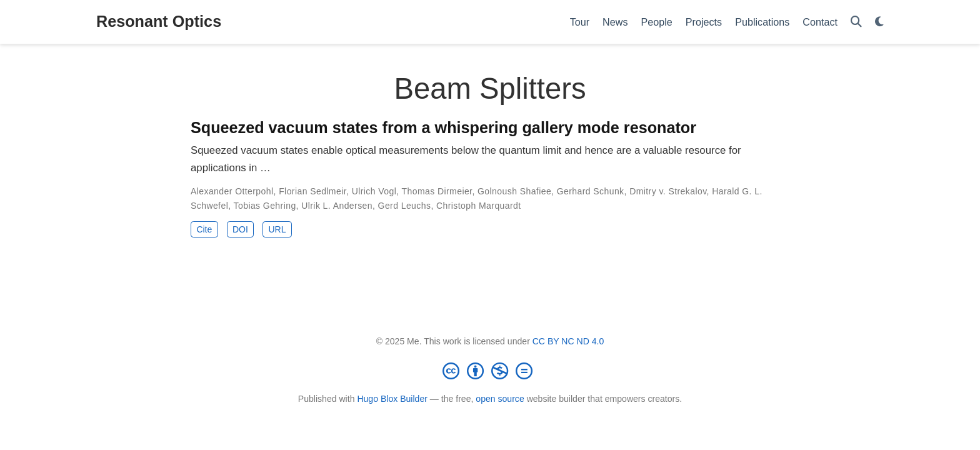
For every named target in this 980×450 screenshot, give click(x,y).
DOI (240, 229)
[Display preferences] (879, 22)
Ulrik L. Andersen (337, 206)
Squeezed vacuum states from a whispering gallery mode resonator (443, 127)
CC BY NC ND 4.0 (568, 341)
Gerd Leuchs (405, 206)
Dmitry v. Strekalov (668, 191)
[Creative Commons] (490, 371)
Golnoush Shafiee (514, 191)
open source (500, 399)
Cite (204, 229)
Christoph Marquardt (479, 206)
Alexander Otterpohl (232, 191)
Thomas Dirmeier (437, 191)
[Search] (856, 22)
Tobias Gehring (265, 206)
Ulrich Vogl (374, 191)
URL (277, 229)
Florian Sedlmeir (312, 191)
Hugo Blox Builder (392, 399)
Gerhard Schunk (591, 191)
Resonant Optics (159, 21)
